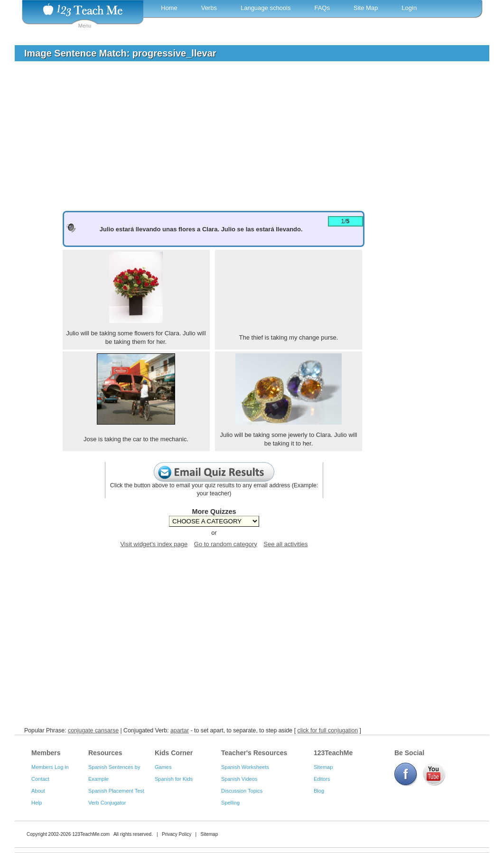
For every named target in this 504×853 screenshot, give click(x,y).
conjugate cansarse (93, 730)
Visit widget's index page (154, 544)
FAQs (322, 8)
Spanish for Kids (174, 779)
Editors (322, 779)
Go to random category (226, 544)
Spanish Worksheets (245, 767)
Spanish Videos (239, 779)
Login (409, 8)
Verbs (209, 8)
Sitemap (323, 767)
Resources (105, 753)
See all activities (285, 544)
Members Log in (50, 767)
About (38, 791)
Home (169, 8)
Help (37, 803)
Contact (40, 779)
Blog (319, 791)
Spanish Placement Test (116, 791)
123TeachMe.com (91, 834)
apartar (180, 730)
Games (163, 767)
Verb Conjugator (107, 803)
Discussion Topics (242, 791)
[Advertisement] (245, 140)
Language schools (266, 8)
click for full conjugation (328, 730)
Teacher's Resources (254, 753)
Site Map (366, 8)
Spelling (230, 803)
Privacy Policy (177, 834)
